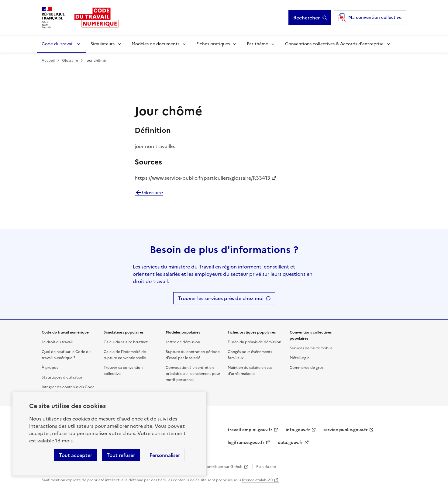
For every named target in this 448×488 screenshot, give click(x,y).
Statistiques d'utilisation (62, 377)
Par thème (257, 44)
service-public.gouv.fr (346, 430)
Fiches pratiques (213, 44)
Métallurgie (300, 358)
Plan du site (266, 467)
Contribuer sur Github (223, 467)
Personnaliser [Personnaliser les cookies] (165, 455)
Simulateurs (103, 44)
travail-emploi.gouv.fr (250, 430)
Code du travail (58, 44)
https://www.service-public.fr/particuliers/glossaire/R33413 (202, 178)
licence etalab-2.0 (257, 480)
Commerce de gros (307, 368)
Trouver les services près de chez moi (221, 298)
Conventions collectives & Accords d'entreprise (334, 44)
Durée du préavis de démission (254, 342)
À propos (50, 368)
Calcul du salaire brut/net (126, 342)
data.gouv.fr (290, 443)
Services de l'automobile (311, 348)
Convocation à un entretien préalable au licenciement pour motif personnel (193, 374)
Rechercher (307, 18)
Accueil (48, 61)
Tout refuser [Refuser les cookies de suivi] (121, 455)
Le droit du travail (57, 342)
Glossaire (70, 61)
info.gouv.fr (298, 430)
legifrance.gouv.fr (246, 443)
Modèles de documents (155, 44)
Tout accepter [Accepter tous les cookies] (76, 455)
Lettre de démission (183, 342)
